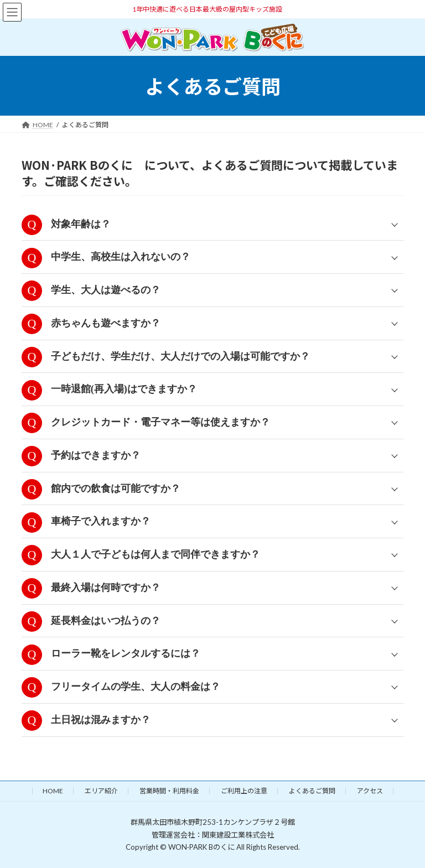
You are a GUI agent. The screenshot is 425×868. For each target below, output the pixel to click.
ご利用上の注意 (244, 791)
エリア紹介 (101, 791)
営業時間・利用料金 (169, 791)
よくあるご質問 (312, 791)
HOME (53, 791)
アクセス (370, 791)
